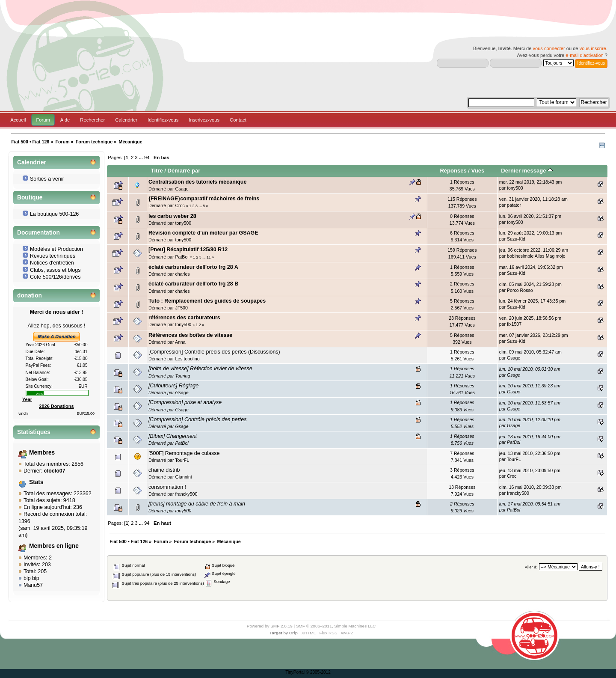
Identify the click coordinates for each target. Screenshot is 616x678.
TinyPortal (295, 672)
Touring (182, 376)
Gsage (182, 189)
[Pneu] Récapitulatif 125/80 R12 (188, 250)
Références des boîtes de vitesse (190, 335)
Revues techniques (53, 256)
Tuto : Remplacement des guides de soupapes (207, 301)
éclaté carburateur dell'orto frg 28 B (193, 284)
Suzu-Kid (516, 239)
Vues (478, 171)
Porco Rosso (520, 290)
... (142, 158)
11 (209, 257)
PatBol (182, 257)
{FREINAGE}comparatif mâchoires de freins (204, 199)
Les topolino (187, 359)
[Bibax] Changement (173, 436)
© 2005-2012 (318, 672)
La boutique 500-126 (54, 214)
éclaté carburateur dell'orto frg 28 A (193, 267)
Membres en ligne (54, 546)
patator (514, 205)
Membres (42, 453)
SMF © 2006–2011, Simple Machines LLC (336, 626)
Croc (180, 205)
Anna (180, 342)
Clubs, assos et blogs (55, 270)
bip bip (31, 578)
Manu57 (33, 585)
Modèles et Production (56, 249)
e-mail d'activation (584, 55)
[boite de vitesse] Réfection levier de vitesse (200, 369)
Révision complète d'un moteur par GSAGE (203, 233)
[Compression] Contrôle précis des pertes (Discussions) (214, 352)
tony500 (515, 188)
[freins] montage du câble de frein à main (197, 504)
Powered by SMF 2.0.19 (270, 626)
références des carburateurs (184, 318)
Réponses (453, 171)
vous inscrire (593, 48)
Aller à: (531, 567)
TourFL (182, 460)
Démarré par (184, 171)
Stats (36, 482)
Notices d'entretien (52, 263)
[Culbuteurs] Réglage (173, 386)
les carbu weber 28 (172, 216)
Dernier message (527, 171)
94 (147, 158)
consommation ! (167, 487)
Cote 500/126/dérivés (55, 277)
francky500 (186, 494)
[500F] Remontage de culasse (184, 453)
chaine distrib (164, 470)
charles (182, 274)
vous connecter (549, 48)
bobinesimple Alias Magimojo (536, 256)
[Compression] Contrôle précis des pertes (197, 419)
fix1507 (514, 324)
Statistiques (34, 432)
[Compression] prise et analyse (185, 402)
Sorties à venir (47, 179)
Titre (157, 171)
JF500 (181, 308)
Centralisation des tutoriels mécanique (197, 182)
